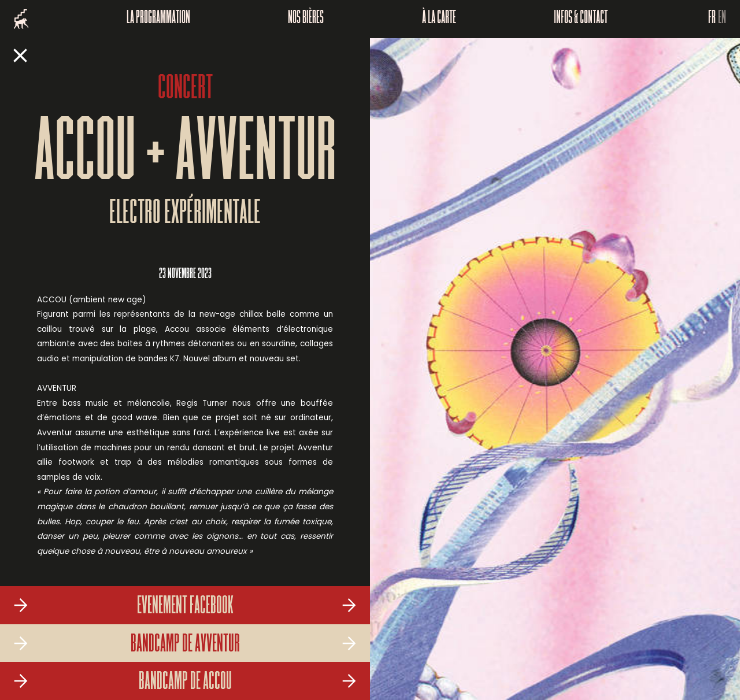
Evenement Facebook (185, 607)
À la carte (439, 19)
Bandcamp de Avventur (185, 645)
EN (722, 19)
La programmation (158, 19)
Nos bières (306, 19)
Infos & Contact (581, 19)
